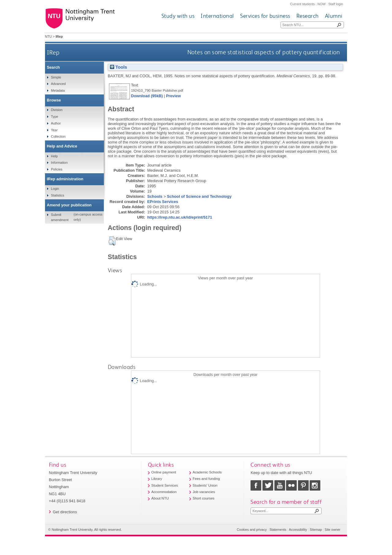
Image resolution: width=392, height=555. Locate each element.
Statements (278, 530)
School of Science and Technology (199, 196)
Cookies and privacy (252, 530)
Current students (302, 4)
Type (55, 117)
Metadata (58, 90)
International (217, 16)
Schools (155, 196)
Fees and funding (206, 479)
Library (157, 479)
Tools (119, 67)
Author (56, 123)
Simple (56, 77)
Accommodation (164, 492)
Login (55, 189)
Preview (173, 96)
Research (308, 16)
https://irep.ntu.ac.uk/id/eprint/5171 (180, 217)
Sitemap (316, 530)
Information (59, 163)
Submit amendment (60, 217)
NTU (48, 36)
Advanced (58, 84)
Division (57, 110)
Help (54, 156)
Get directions (65, 512)
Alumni (334, 16)
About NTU (160, 498)
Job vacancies (204, 492)
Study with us (178, 16)
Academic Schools (207, 472)
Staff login (336, 4)
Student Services (165, 485)
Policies (57, 169)
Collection (58, 136)
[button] (112, 241)
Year (54, 130)
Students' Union (205, 485)
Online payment (164, 472)
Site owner (332, 530)
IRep (53, 52)
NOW (322, 4)
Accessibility (298, 530)
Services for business (265, 16)
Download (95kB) (147, 96)
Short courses (204, 498)
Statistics (58, 195)
